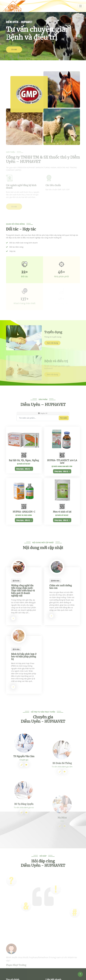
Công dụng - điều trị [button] (24, 511)
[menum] (80, 6)
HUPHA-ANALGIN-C (24, 552)
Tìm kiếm (64, 439)
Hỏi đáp (43, 866)
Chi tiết (14, 50)
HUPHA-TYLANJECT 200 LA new (62, 504)
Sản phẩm (43, 421)
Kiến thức (55, 632)
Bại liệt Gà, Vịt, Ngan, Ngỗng (24, 502)
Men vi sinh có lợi (62, 552)
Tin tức (16, 632)
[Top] (80, 974)
